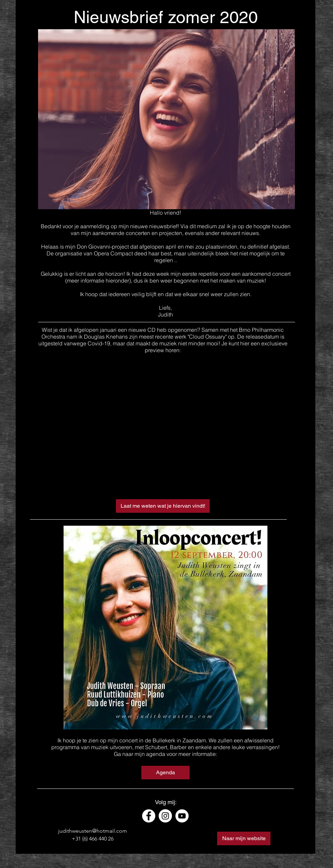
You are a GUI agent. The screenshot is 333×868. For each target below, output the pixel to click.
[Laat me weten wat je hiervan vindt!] (163, 506)
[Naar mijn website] (244, 838)
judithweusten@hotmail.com (93, 831)
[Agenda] (165, 773)
